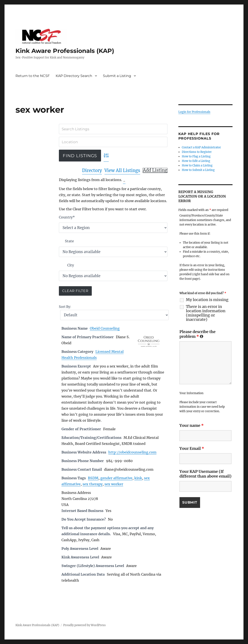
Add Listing (155, 170)
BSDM (93, 478)
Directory (92, 170)
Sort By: (65, 307)
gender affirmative (116, 478)
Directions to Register (197, 152)
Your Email (192, 448)
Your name (192, 425)
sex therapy (93, 484)
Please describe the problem (197, 334)
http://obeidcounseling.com (132, 452)
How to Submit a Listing (198, 170)
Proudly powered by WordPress (84, 625)
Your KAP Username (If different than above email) (205, 474)
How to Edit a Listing (196, 161)
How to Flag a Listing (196, 156)
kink (138, 478)
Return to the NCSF (33, 76)
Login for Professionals (194, 112)
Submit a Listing (117, 76)
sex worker (114, 484)
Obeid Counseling (105, 328)
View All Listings (122, 170)
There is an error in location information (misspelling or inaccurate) (206, 313)
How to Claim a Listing (197, 165)
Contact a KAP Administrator (201, 147)
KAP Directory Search (74, 76)
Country (67, 217)
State (69, 241)
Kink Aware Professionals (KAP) (65, 51)
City (71, 265)
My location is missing (207, 300)
